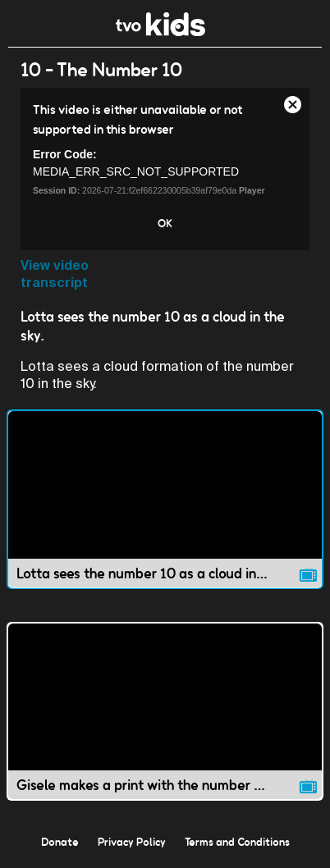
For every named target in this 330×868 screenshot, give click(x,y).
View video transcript (55, 274)
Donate (60, 842)
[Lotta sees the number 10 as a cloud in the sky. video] (165, 499)
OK (165, 223)
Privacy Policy (132, 842)
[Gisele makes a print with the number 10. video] (165, 712)
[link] (160, 32)
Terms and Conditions (237, 842)
